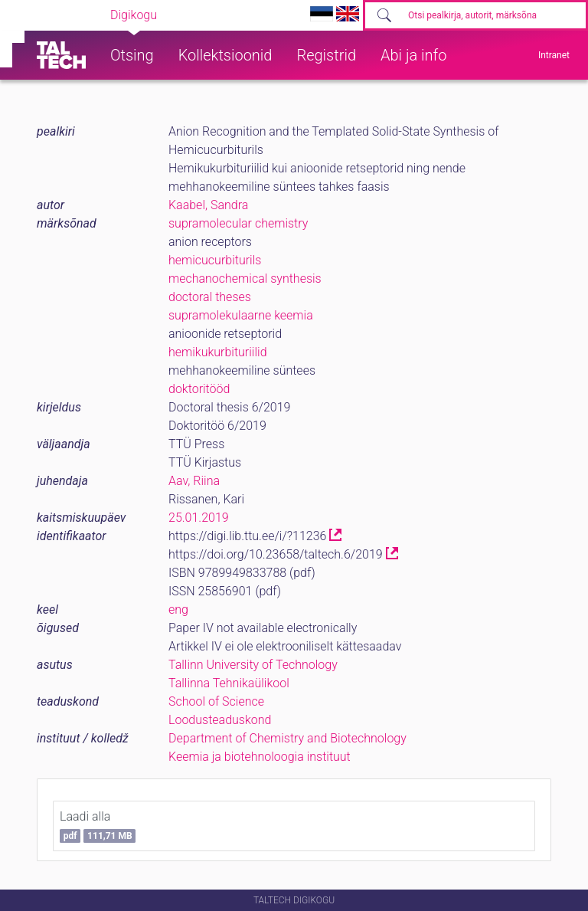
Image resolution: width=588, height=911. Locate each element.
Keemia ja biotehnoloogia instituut (260, 757)
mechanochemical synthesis (245, 279)
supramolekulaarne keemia (241, 315)
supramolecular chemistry (238, 223)
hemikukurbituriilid (218, 352)
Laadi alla (98, 826)
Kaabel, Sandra (208, 205)
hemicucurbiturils (215, 260)
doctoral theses (210, 297)
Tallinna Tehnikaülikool (229, 683)
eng (178, 610)
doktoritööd (199, 389)
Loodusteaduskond (220, 720)
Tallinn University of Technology (253, 665)
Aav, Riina (194, 481)
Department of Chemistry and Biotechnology (287, 738)
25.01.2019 (199, 518)
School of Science (216, 701)
